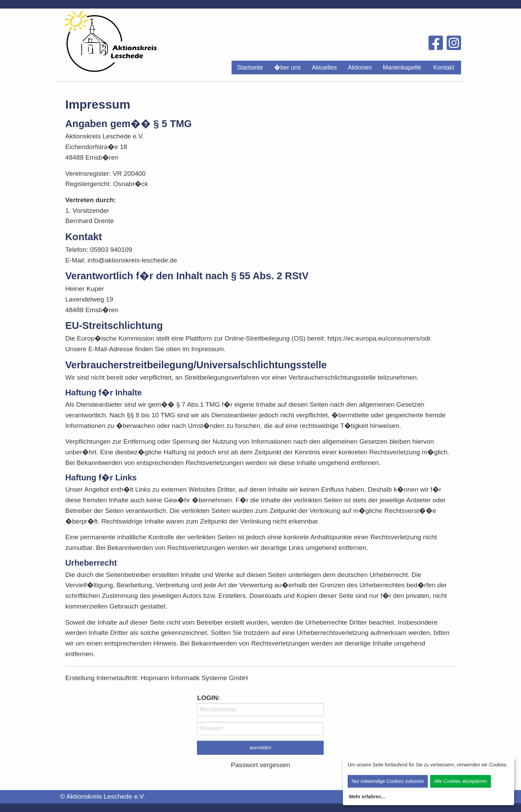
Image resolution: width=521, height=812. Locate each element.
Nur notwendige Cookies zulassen (388, 781)
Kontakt (444, 67)
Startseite (250, 67)
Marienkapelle (402, 67)
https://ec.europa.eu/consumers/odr (379, 338)
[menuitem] (250, 67)
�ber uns (288, 67)
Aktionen (360, 67)
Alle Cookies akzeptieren (460, 781)
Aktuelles (324, 67)
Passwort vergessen (260, 765)
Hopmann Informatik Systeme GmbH (194, 678)
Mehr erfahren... (367, 797)
